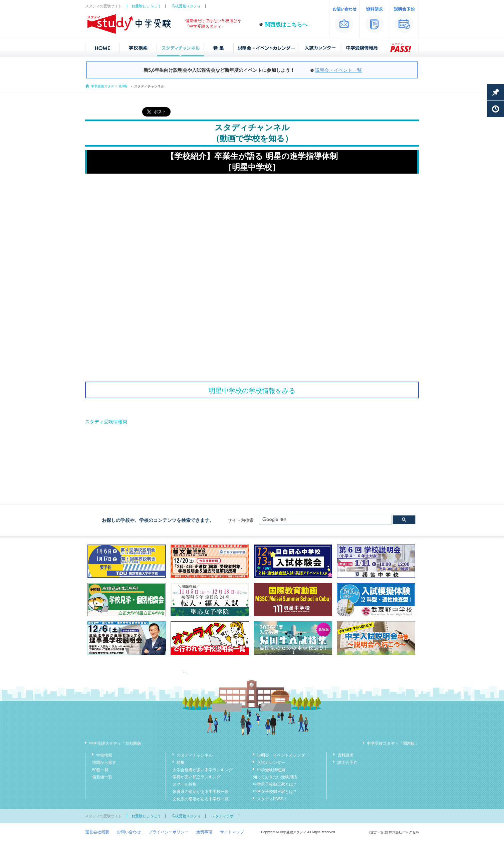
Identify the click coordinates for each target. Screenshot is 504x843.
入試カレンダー (271, 763)
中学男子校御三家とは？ (275, 784)
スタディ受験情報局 (106, 422)
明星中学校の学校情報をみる (252, 391)
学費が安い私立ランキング (197, 777)
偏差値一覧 (102, 777)
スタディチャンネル (195, 755)
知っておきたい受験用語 (275, 777)
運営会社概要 (97, 832)
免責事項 (204, 832)
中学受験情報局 (271, 770)
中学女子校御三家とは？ (275, 792)
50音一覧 (100, 770)
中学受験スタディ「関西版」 (393, 744)
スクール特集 (185, 784)
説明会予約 (347, 763)
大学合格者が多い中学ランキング (203, 770)
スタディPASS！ (272, 799)
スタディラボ (223, 816)
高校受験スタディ (186, 6)
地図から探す (104, 763)
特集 (181, 763)
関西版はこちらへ (286, 25)
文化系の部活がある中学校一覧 (201, 799)
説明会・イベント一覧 (338, 70)
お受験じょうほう (146, 6)
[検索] (325, 520)
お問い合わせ (129, 832)
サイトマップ (232, 832)
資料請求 (345, 755)
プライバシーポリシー (169, 832)
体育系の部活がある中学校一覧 (201, 792)
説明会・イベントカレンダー (283, 755)
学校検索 (104, 755)
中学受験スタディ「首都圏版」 (117, 744)
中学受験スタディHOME (109, 86)
